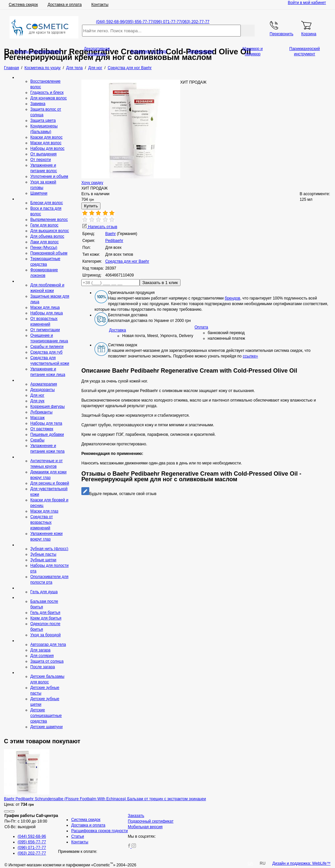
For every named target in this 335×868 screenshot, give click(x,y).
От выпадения (43, 154)
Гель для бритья (45, 613)
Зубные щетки (43, 560)
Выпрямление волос (49, 220)
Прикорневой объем (49, 253)
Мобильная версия (145, 827)
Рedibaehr (114, 241)
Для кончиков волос (49, 98)
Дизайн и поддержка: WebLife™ (302, 863)
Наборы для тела (46, 423)
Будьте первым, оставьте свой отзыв (119, 494)
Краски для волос (46, 137)
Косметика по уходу (149, 51)
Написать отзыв (100, 227)
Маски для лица (45, 307)
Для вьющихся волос (50, 231)
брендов (232, 298)
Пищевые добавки (47, 434)
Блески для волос (47, 203)
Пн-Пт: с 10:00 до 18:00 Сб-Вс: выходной (31, 821)
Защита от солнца (47, 661)
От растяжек (42, 429)
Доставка (118, 330)
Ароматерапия (44, 384)
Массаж (38, 418)
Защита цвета (43, 120)
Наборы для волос (47, 148)
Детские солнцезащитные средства (46, 716)
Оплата (201, 327)
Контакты (100, 5)
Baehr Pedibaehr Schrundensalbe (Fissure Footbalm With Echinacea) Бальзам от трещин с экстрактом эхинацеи (105, 799)
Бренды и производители (38, 51)
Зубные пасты (43, 554)
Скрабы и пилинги (47, 347)
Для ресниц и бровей (50, 483)
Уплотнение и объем (49, 176)
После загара (43, 667)
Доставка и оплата (65, 5)
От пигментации (45, 330)
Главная (12, 68)
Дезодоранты (42, 390)
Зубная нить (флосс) (49, 549)
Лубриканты (41, 412)
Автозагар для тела (48, 644)
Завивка (38, 104)
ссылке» (250, 356)
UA (251, 863)
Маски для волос (46, 143)
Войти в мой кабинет (307, 3)
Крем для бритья (46, 618)
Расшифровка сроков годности (99, 831)
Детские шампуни (46, 727)
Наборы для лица (47, 313)
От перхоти (41, 160)
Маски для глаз (44, 511)
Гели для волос (44, 225)
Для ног (37, 395)
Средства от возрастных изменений (42, 522)
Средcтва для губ (46, 352)
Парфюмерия (201, 51)
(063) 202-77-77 (195, 22)
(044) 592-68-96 (110, 22)
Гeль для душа (44, 592)
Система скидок (24, 5)
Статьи (78, 836)
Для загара (40, 650)
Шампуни (39, 193)
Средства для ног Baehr (127, 261)
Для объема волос (47, 236)
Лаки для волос (44, 242)
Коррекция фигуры (47, 407)
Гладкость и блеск (47, 92)
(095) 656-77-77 (139, 22)
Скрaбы (37, 440)
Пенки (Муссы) (44, 248)
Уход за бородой (45, 635)
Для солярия (42, 656)
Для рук (37, 401)
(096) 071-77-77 (167, 22)
